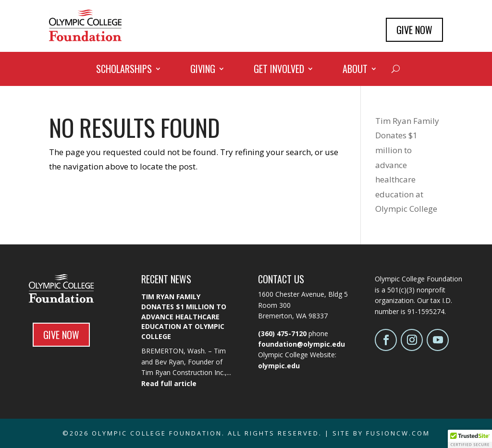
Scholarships (124, 71)
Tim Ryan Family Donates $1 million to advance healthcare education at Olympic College (184, 316)
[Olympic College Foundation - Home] (85, 38)
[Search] (396, 69)
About (355, 71)
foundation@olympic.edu (301, 344)
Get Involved (279, 71)
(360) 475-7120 (282, 333)
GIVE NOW (414, 30)
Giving (203, 71)
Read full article (169, 383)
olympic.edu (279, 366)
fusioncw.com (398, 433)
